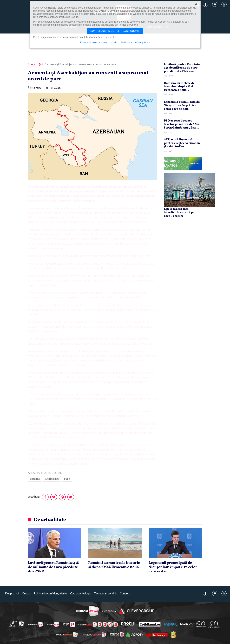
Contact (125, 594)
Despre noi (12, 594)
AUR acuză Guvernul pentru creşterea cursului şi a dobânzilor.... (182, 143)
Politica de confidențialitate (50, 594)
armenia (35, 479)
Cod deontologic (81, 594)
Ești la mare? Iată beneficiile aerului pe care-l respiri (179, 212)
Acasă (31, 65)
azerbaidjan (52, 479)
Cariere (26, 594)
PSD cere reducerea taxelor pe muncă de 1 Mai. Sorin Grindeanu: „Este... (183, 124)
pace (67, 479)
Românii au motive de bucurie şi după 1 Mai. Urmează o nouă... (179, 87)
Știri (41, 65)
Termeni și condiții (105, 594)
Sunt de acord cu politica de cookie (115, 31)
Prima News (87, 611)
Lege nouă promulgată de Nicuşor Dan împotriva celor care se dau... (182, 105)
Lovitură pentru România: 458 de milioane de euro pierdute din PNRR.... (182, 68)
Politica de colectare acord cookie (99, 43)
